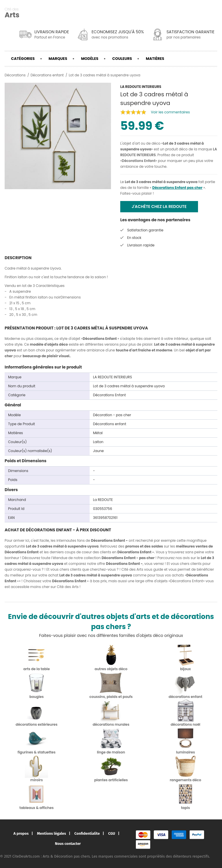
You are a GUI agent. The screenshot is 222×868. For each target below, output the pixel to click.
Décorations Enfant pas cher (177, 188)
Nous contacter (68, 844)
